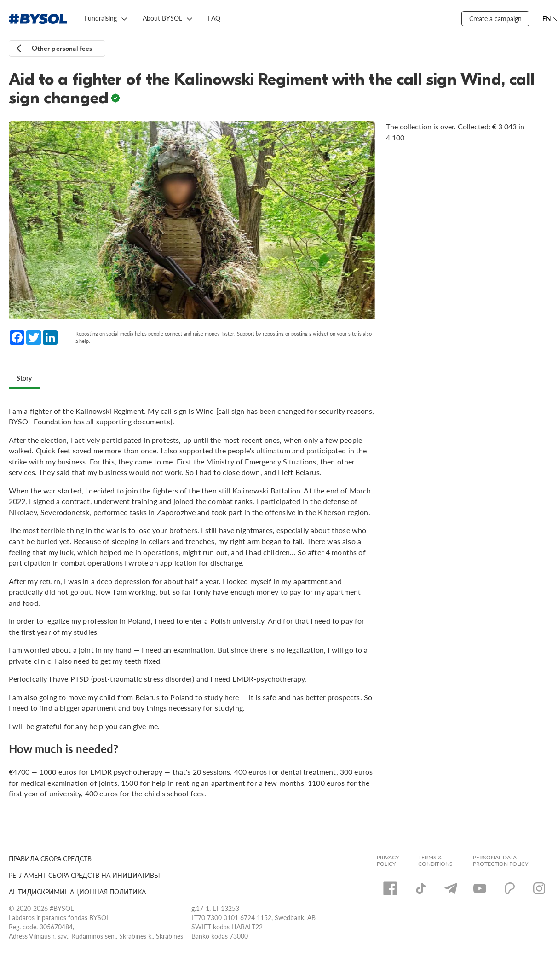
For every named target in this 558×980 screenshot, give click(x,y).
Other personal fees (62, 49)
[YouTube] (480, 888)
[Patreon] (510, 888)
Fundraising (101, 18)
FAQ (214, 18)
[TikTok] (421, 888)
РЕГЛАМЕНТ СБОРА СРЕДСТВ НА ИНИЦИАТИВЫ (84, 875)
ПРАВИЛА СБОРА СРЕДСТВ (50, 859)
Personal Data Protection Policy (500, 861)
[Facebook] (390, 888)
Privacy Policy (388, 861)
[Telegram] (451, 888)
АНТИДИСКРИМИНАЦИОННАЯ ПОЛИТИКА (77, 892)
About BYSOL (162, 18)
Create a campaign (495, 19)
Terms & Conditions (435, 861)
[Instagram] (539, 888)
